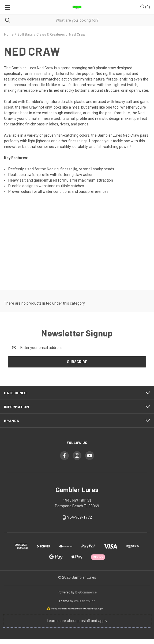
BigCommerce (86, 592)
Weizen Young (85, 601)
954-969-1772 (80, 517)
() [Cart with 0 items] (145, 7)
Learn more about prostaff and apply (77, 621)
